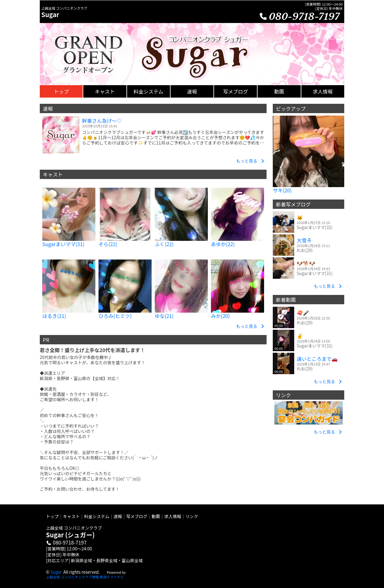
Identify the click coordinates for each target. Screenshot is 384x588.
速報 (118, 516)
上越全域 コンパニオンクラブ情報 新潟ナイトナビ (85, 577)
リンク (192, 516)
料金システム (97, 516)
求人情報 (173, 516)
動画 (156, 516)
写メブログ (137, 516)
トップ (52, 516)
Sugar (56, 572)
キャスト (71, 516)
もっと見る (250, 161)
